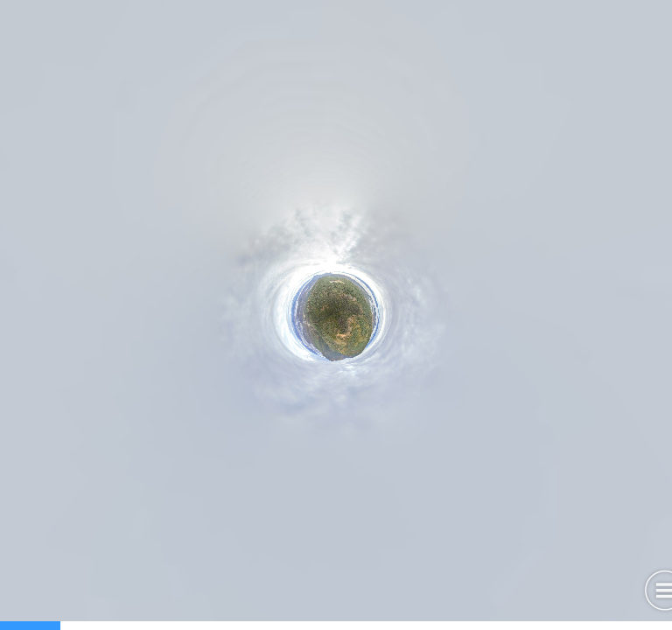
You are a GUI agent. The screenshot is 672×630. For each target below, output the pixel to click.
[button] (308, 591)
